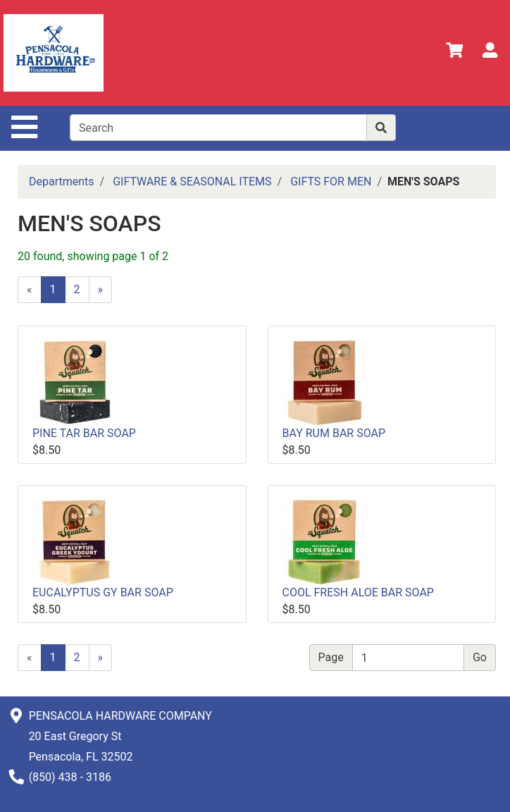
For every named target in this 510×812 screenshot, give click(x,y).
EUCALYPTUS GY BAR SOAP (103, 592)
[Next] (101, 290)
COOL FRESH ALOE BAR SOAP (358, 592)
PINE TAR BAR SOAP (84, 433)
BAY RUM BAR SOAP (334, 433)
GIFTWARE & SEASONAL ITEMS (192, 182)
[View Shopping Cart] (454, 53)
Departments (62, 182)
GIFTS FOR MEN (331, 182)
